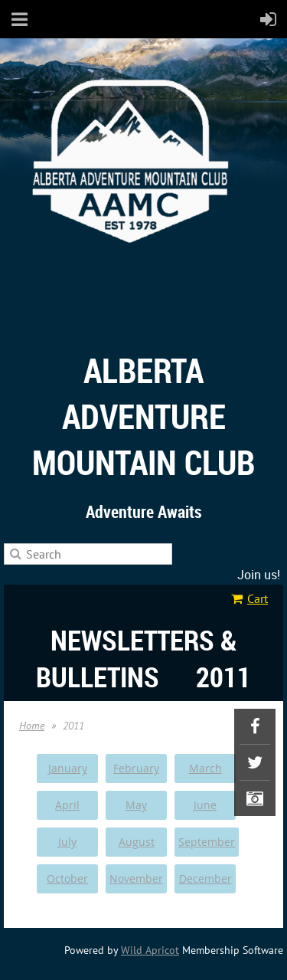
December (205, 878)
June (205, 805)
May (136, 805)
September (207, 842)
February (136, 768)
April (67, 805)
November (136, 878)
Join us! (259, 575)
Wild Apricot (150, 950)
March (205, 768)
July (67, 842)
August (137, 842)
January (68, 768)
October (67, 878)
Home (32, 726)
